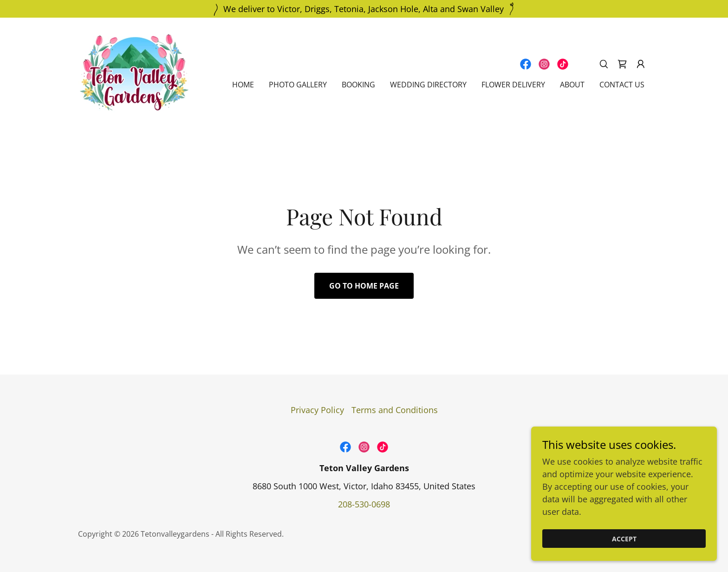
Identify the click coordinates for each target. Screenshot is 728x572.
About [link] (572, 85)
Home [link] (243, 85)
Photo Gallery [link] (298, 85)
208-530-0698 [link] (364, 504)
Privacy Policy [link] (317, 410)
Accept (624, 539)
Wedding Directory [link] (428, 85)
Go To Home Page (364, 286)
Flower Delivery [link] (513, 85)
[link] (134, 72)
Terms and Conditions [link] (395, 410)
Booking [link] (358, 85)
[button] (641, 64)
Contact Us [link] (622, 85)
